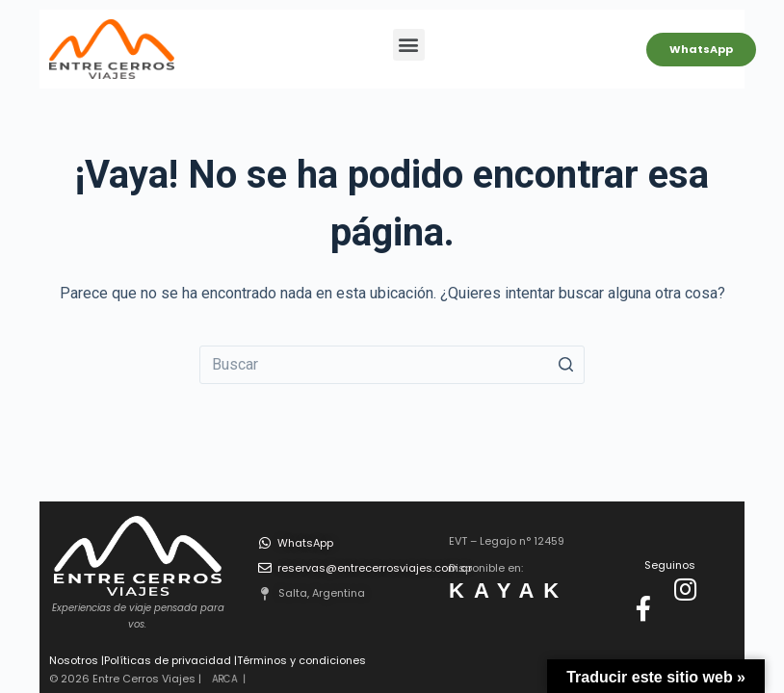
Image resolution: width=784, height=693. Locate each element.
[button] (409, 45)
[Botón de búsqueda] (565, 365)
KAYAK (509, 590)
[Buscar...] (392, 365)
